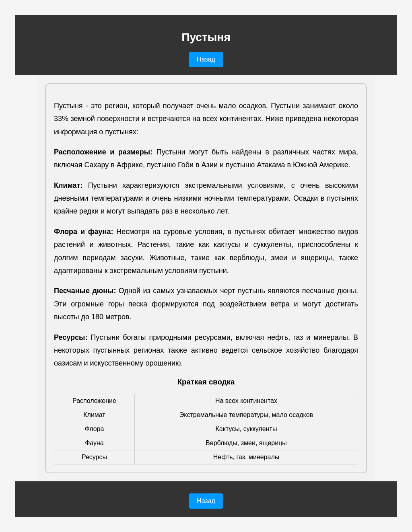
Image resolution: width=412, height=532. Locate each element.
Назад (206, 59)
